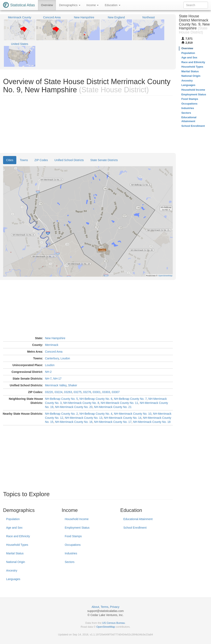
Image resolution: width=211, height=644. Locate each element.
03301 (97, 392)
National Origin (16, 562)
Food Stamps (73, 536)
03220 (49, 392)
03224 (58, 392)
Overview (47, 5)
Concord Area (54, 352)
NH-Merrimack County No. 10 (133, 414)
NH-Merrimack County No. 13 (84, 418)
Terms (104, 607)
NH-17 (57, 379)
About (95, 607)
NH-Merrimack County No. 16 (74, 422)
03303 (106, 392)
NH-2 (48, 372)
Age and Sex (14, 528)
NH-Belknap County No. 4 (96, 414)
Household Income (77, 519)
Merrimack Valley (56, 385)
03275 (78, 392)
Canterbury (52, 358)
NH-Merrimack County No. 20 (74, 407)
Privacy (115, 607)
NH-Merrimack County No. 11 (120, 403)
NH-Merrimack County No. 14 (123, 418)
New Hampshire (55, 338)
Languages (13, 579)
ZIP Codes (41, 160)
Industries (71, 553)
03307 (116, 392)
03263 (68, 392)
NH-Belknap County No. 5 (61, 399)
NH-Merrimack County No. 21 (113, 407)
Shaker (72, 385)
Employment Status (77, 528)
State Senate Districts (104, 160)
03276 (87, 392)
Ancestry (12, 570)
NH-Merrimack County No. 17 (113, 422)
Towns (24, 160)
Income (93, 5)
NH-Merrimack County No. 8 (81, 403)
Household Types (17, 545)
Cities (10, 160)
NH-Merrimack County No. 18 (152, 422)
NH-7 (48, 379)
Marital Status (15, 553)
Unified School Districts (69, 160)
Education (112, 5)
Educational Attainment (138, 519)
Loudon (65, 358)
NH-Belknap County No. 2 (61, 414)
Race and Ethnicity (18, 536)
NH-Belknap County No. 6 (96, 399)
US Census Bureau (114, 623)
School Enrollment (135, 528)
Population (13, 519)
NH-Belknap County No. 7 (130, 399)
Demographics (70, 5)
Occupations (73, 545)
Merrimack (52, 345)
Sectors (69, 562)
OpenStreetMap (106, 627)
